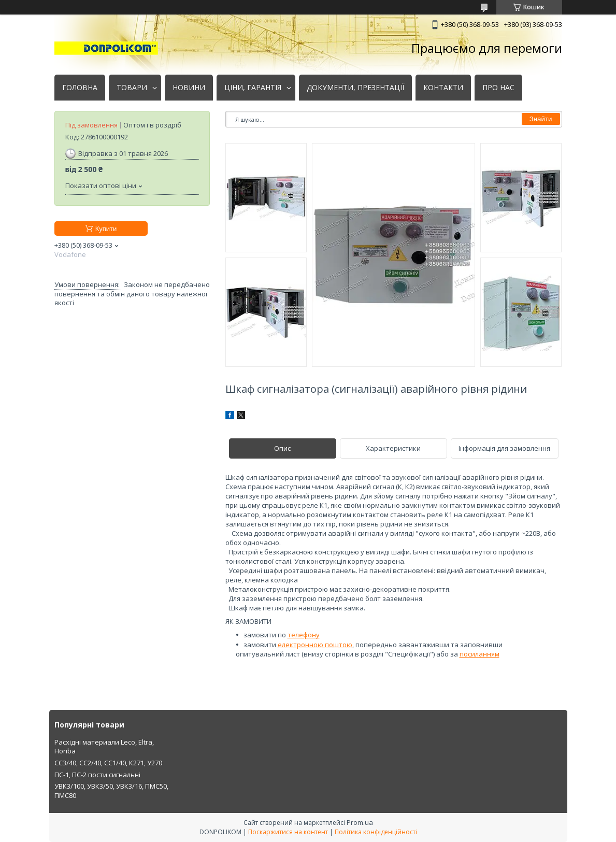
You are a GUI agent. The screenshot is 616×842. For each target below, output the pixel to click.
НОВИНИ (189, 88)
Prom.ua (360, 822)
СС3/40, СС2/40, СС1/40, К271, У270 (108, 763)
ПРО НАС (498, 88)
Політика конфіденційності (376, 832)
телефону (304, 635)
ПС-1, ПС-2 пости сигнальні (97, 775)
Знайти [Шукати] (541, 119)
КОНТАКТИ (443, 88)
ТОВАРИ (132, 88)
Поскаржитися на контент (288, 832)
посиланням (479, 654)
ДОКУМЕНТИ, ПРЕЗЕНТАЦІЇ (355, 88)
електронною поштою (315, 645)
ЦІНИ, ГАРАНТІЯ (253, 88)
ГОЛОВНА (80, 88)
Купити (106, 229)
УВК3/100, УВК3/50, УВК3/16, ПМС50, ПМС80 (111, 791)
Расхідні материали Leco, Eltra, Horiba (104, 747)
